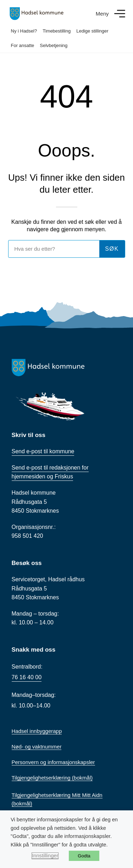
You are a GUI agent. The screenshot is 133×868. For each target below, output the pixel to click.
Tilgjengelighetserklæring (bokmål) (52, 778)
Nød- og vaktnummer (37, 747)
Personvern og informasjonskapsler (53, 762)
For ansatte (23, 45)
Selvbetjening (54, 45)
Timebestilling (57, 31)
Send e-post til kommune (43, 451)
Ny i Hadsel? (24, 31)
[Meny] (120, 14)
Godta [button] (84, 856)
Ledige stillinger (92, 31)
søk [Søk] (112, 249)
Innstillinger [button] (45, 856)
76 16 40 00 (27, 677)
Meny (102, 14)
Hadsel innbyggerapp (37, 731)
